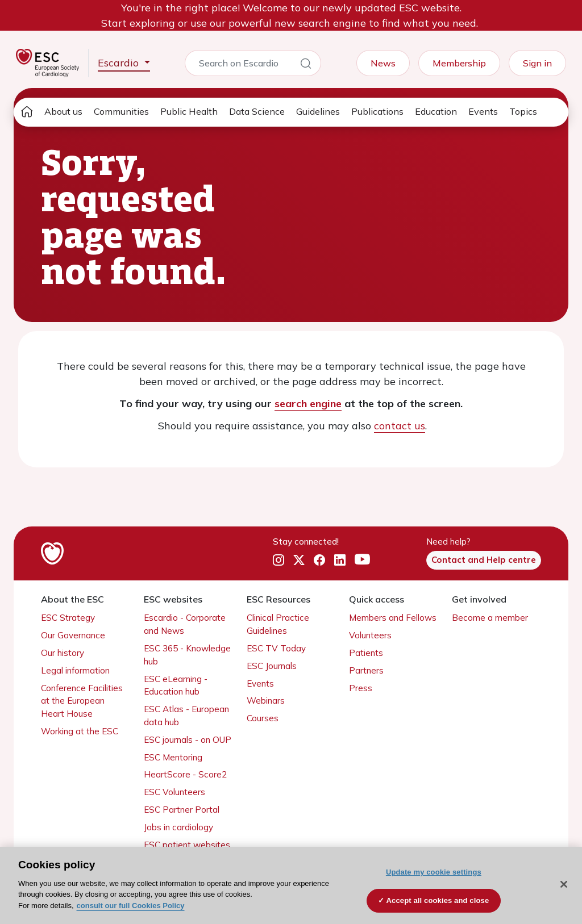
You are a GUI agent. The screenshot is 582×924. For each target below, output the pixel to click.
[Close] (564, 884)
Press (361, 688)
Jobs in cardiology (178, 827)
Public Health (189, 111)
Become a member (490, 618)
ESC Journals (272, 666)
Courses (263, 718)
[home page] (27, 112)
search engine (308, 404)
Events (483, 111)
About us (63, 111)
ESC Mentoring (173, 757)
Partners (366, 670)
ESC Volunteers (174, 792)
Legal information (75, 670)
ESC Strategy (68, 618)
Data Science (257, 111)
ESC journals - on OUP (188, 740)
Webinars (266, 701)
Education (436, 111)
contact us (400, 426)
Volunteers (370, 635)
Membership (459, 63)
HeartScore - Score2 (185, 774)
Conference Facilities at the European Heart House (82, 701)
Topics (523, 111)
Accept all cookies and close (438, 900)
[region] (291, 885)
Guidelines (318, 111)
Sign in (537, 63)
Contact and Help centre (484, 560)
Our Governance (73, 635)
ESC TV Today (276, 648)
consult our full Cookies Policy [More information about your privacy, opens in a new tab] (131, 906)
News (383, 63)
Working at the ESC (80, 731)
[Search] (306, 65)
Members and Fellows (393, 618)
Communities (121, 111)
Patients (366, 653)
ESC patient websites (187, 845)
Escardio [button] (120, 63)
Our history (63, 653)
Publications (377, 111)
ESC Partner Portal (182, 810)
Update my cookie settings (434, 872)
